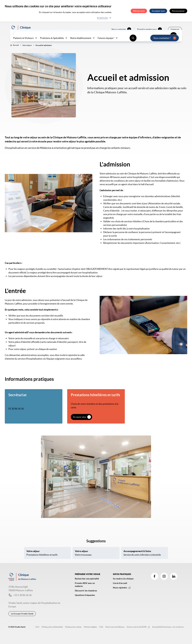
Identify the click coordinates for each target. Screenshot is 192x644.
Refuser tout (139, 11)
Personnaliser (178, 11)
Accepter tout (158, 11)
